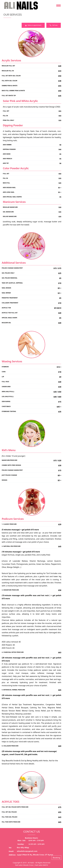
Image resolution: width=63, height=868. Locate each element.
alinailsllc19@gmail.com (27, 851)
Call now (54, 25)
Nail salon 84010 (41, 865)
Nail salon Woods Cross (24, 865)
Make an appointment (33, 25)
